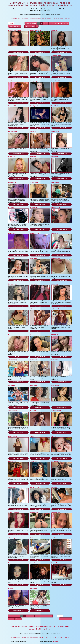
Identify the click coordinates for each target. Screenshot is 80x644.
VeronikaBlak (12, 106)
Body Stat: (18, 52)
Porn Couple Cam (47, 18)
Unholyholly (33, 81)
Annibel (54, 436)
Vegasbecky (12, 386)
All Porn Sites (25, 18)
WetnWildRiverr (56, 335)
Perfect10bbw (34, 284)
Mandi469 (11, 258)
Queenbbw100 (13, 55)
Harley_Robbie (13, 436)
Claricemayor (12, 538)
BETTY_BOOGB (35, 487)
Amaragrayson (13, 411)
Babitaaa (11, 335)
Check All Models (31, 23)
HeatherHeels (55, 183)
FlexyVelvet (33, 461)
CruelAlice (54, 538)
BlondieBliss (12, 233)
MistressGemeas (56, 461)
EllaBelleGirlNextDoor (15, 30)
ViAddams (33, 157)
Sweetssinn (55, 360)
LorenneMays (55, 563)
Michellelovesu (34, 233)
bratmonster (55, 132)
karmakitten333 (13, 284)
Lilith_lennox (55, 386)
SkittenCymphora (13, 512)
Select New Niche (15, 26)
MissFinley (33, 132)
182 (33, 26)
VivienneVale (34, 386)
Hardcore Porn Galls (35, 18)
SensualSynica (56, 258)
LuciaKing (54, 30)
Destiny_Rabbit (56, 207)
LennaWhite (55, 157)
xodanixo (33, 436)
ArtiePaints (12, 81)
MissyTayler (33, 258)
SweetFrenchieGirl (35, 30)
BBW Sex (67, 18)
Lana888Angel (13, 132)
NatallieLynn (12, 183)
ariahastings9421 (56, 411)
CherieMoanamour (14, 309)
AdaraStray (55, 233)
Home (11, 23)
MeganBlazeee (34, 563)
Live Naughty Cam (15, 18)
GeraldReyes (12, 461)
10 (68, 23)
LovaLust (11, 207)
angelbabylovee (35, 512)
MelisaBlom (33, 360)
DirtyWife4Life (56, 512)
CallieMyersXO (34, 106)
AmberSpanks (56, 309)
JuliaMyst (54, 487)
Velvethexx (12, 563)
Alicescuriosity (13, 360)
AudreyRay (55, 284)
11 (26, 26)
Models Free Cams (58, 18)
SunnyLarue (12, 157)
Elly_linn (11, 589)
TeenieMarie (55, 106)
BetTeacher (33, 411)
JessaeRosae (12, 487)
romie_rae (33, 55)
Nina (31, 335)
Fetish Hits (55, 641)
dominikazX (33, 589)
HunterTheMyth (56, 81)
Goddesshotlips (56, 55)
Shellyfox (33, 538)
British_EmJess (35, 309)
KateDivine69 (34, 183)
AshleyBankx (34, 207)
